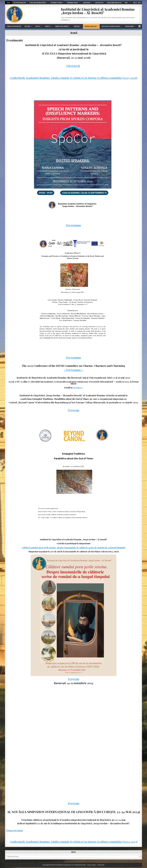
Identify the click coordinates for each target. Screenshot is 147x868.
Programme (73, 225)
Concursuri (87, 3)
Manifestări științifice (62, 26)
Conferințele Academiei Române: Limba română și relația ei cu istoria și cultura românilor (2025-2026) (74, 78)
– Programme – (73, 370)
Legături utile (99, 3)
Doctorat (27, 26)
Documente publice (56, 3)
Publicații (77, 26)
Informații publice (73, 3)
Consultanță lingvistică (114, 3)
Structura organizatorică (38, 3)
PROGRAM (73, 66)
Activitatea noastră (20, 3)
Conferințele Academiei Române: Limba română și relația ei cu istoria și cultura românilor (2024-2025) (74, 842)
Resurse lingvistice (91, 26)
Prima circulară (15, 830)
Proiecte (48, 26)
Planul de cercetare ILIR (14, 26)
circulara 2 (78, 388)
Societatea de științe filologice (111, 26)
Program (73, 410)
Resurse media (129, 26)
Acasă (8, 3)
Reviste (38, 26)
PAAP (126, 3)
